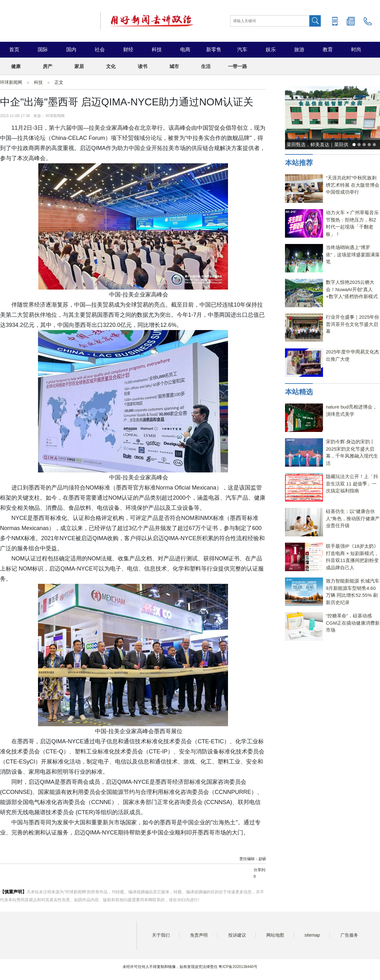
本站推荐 (299, 163)
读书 (142, 66)
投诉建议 (237, 935)
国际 (43, 50)
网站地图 (275, 935)
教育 (328, 50)
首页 (14, 50)
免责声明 (199, 935)
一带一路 (237, 66)
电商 (185, 50)
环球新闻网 (11, 82)
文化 (111, 66)
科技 (157, 50)
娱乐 (271, 50)
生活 (206, 66)
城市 (174, 66)
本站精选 (299, 392)
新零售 (214, 50)
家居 (79, 66)
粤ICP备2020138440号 (238, 967)
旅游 (299, 50)
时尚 (356, 50)
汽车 (242, 50)
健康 (16, 66)
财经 (128, 50)
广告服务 (349, 935)
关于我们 (161, 935)
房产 (47, 66)
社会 (100, 50)
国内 (71, 50)
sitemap (312, 935)
